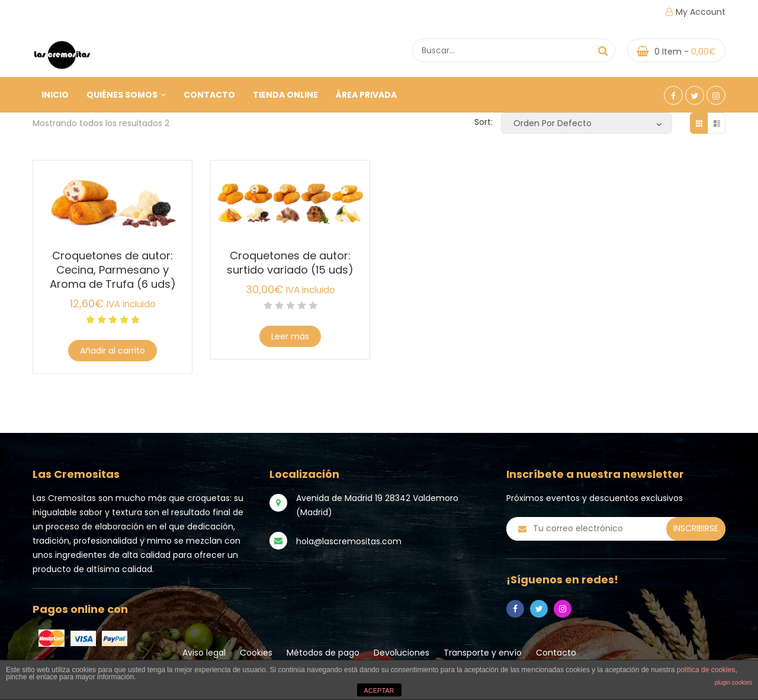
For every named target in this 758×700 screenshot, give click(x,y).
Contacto (209, 95)
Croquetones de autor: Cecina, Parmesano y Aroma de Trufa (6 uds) (113, 270)
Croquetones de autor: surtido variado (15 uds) (290, 263)
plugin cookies (733, 683)
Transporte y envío (483, 653)
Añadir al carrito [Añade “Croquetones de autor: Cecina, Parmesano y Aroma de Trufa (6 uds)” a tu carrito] (113, 351)
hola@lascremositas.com (349, 541)
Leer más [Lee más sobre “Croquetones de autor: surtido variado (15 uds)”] (290, 336)
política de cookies (706, 670)
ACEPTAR (379, 691)
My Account (701, 12)
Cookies (256, 653)
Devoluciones (402, 653)
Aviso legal (204, 653)
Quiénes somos (126, 95)
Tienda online (285, 95)
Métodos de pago (323, 653)
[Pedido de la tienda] (587, 123)
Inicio (55, 95)
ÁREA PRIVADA (366, 95)
